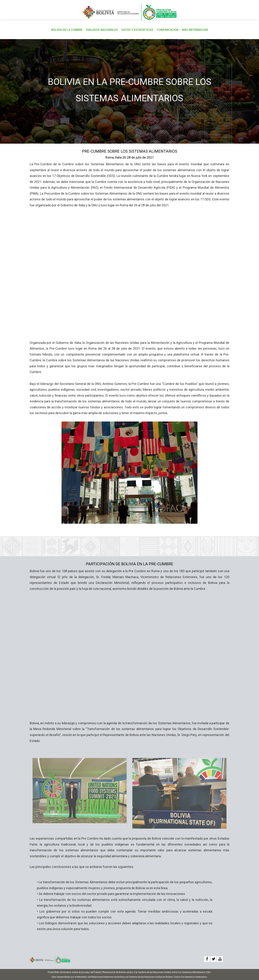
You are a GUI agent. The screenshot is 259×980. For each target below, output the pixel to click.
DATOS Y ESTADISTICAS (137, 30)
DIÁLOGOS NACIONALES (102, 30)
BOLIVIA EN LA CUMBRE (67, 30)
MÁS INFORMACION (195, 30)
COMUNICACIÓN (168, 30)
